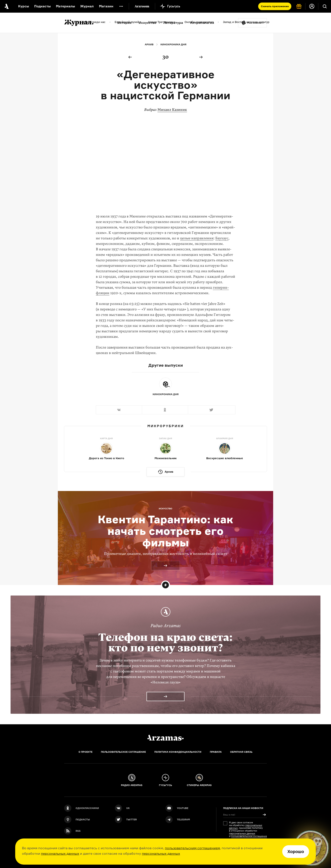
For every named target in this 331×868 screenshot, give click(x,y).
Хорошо (296, 852)
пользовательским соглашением (192, 848)
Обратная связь (241, 752)
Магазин (106, 6)
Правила (216, 752)
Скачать (275, 6)
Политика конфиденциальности (178, 752)
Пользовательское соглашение (123, 752)
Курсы (24, 6)
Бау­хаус (222, 238)
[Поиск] (325, 6)
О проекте (85, 752)
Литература (173, 23)
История (124, 23)
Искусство (147, 23)
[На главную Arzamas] (6, 6)
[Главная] (165, 738)
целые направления (197, 238)
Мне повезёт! (255, 23)
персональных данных (60, 853)
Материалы (65, 6)
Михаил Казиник (172, 110)
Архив (149, 44)
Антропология (202, 23)
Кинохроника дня (173, 44)
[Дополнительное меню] (121, 6)
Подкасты (42, 6)
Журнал (87, 6)
